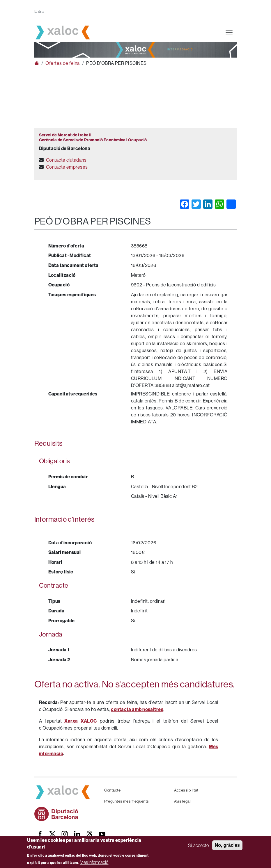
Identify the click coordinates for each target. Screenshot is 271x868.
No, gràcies (227, 845)
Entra (39, 11)
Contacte (113, 790)
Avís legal (183, 801)
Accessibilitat (186, 790)
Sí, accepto (198, 845)
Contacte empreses (67, 167)
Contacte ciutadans (66, 160)
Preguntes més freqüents (127, 801)
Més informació (94, 862)
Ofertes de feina (62, 63)
